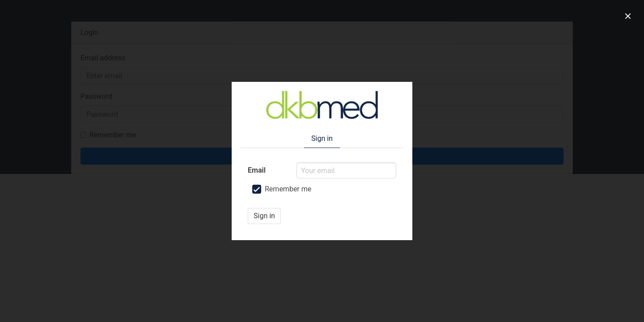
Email (257, 170)
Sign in (264, 216)
